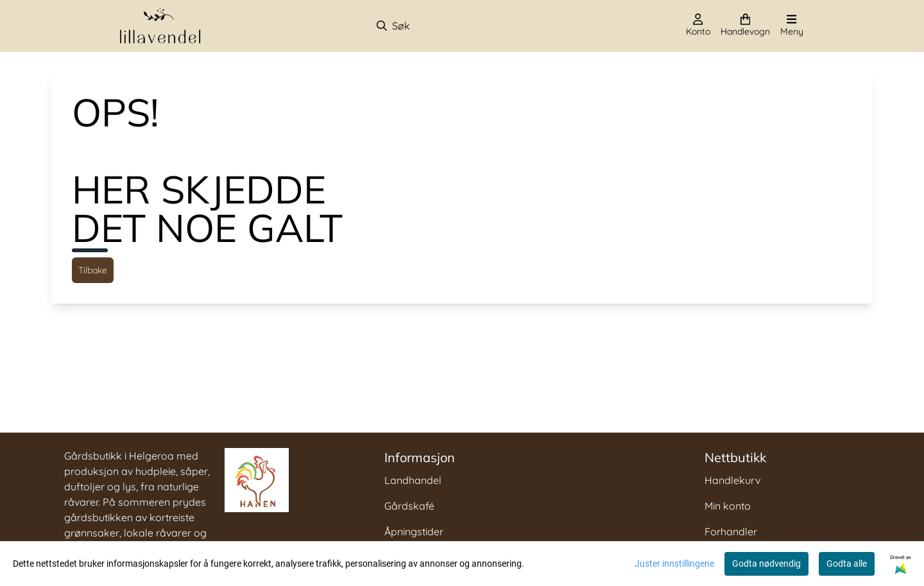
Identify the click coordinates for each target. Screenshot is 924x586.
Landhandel (413, 480)
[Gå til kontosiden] (698, 26)
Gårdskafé (409, 506)
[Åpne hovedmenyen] (792, 26)
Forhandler (731, 531)
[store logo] (160, 26)
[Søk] (443, 26)
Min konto (728, 506)
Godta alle (847, 564)
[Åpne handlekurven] (745, 26)
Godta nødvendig (766, 564)
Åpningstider (414, 531)
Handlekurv (732, 480)
